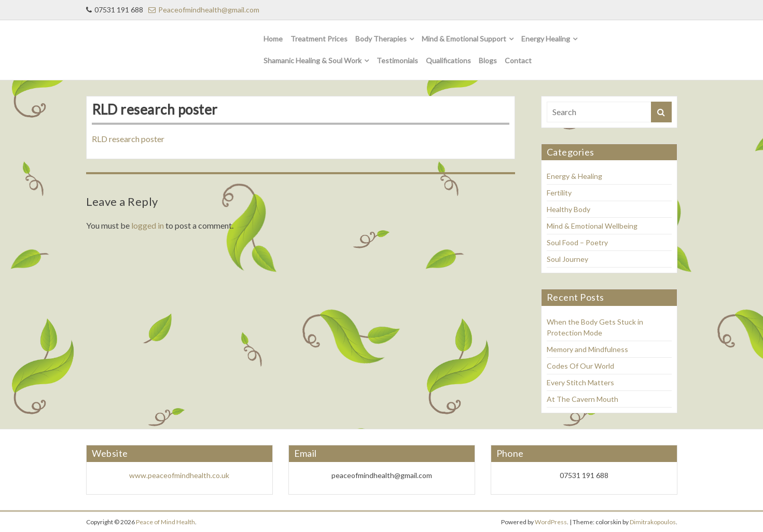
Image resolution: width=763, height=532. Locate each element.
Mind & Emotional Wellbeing (592, 226)
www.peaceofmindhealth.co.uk (179, 475)
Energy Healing (546, 39)
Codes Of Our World (580, 366)
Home (273, 39)
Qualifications (448, 60)
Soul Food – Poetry (577, 242)
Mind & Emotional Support (464, 39)
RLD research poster (128, 139)
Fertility (559, 193)
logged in (148, 225)
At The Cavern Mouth (582, 399)
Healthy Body (568, 209)
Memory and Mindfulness (587, 349)
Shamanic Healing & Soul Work (313, 60)
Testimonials (397, 60)
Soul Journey (567, 259)
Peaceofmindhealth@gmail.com (204, 10)
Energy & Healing (574, 176)
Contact (518, 60)
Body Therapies (381, 39)
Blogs (488, 60)
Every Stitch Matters (580, 382)
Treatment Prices (319, 39)
